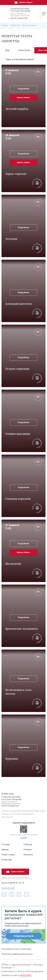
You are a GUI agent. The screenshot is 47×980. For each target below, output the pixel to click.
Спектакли (24, 50)
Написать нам (8, 888)
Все (8, 50)
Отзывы (28, 849)
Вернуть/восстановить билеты (16, 878)
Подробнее (23, 89)
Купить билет (24, 3)
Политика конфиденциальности (17, 954)
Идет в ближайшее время (20, 59)
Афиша (5, 849)
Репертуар (7, 860)
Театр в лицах (8, 854)
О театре (6, 844)
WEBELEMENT (26, 975)
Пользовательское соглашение (16, 949)
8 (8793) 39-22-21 (16, 883)
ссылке (24, 838)
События (28, 844)
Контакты (28, 854)
